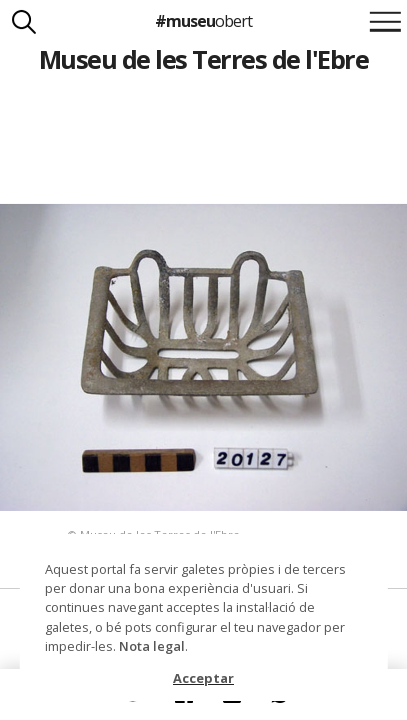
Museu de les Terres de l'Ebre (203, 59)
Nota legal (152, 646)
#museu (203, 21)
